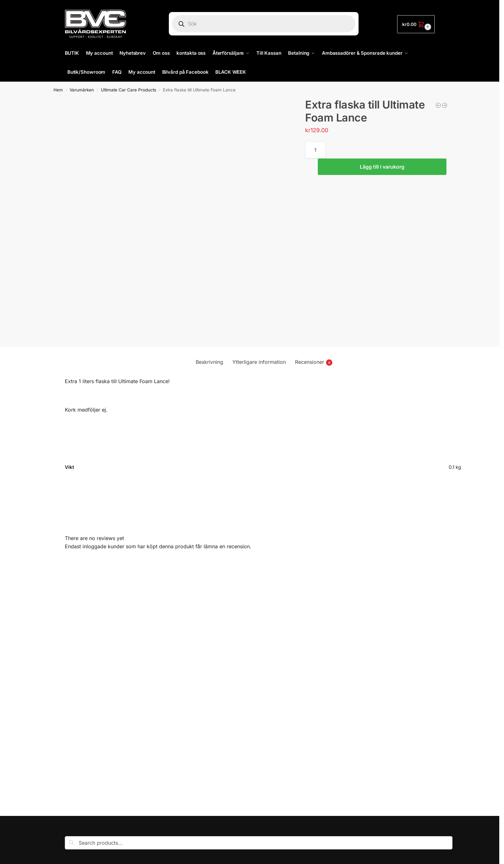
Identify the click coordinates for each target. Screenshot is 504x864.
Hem (58, 90)
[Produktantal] (315, 150)
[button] (416, 24)
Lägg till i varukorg (382, 167)
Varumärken (82, 90)
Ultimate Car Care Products (129, 90)
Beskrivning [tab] (209, 362)
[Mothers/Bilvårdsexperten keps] (438, 105)
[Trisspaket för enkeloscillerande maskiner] (445, 105)
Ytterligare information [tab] (259, 362)
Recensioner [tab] (314, 362)
